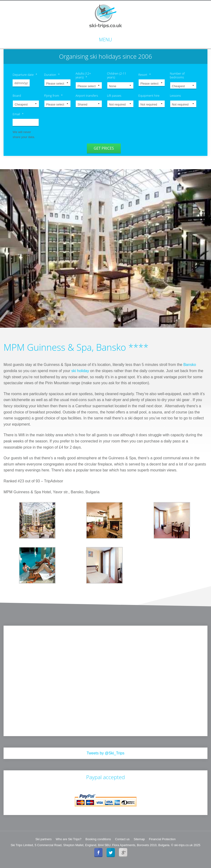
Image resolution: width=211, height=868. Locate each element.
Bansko (190, 364)
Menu (105, 40)
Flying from (53, 96)
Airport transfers (87, 96)
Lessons (176, 96)
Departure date (25, 75)
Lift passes (114, 96)
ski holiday (80, 371)
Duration (52, 75)
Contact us (122, 839)
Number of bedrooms (177, 75)
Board (17, 96)
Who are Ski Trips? (69, 839)
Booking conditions (98, 839)
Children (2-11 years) (117, 75)
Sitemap (139, 839)
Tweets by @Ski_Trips (105, 753)
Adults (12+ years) (83, 75)
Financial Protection (162, 839)
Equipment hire (149, 96)
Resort (145, 75)
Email (18, 114)
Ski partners (43, 839)
